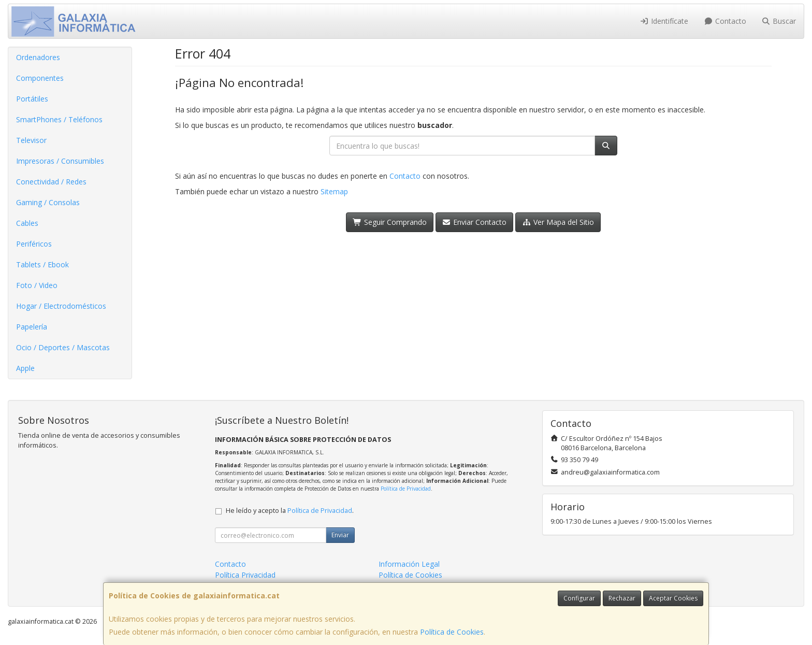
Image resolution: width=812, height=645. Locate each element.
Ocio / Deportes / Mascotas (63, 347)
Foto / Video (37, 285)
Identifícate (664, 21)
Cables (27, 223)
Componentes (40, 78)
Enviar (340, 535)
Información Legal (409, 564)
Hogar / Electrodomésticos (61, 306)
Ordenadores (38, 57)
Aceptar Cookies (673, 598)
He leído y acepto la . (290, 511)
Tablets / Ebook (42, 264)
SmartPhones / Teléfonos (59, 119)
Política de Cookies (452, 632)
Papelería (32, 327)
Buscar (779, 21)
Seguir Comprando (390, 222)
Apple (25, 368)
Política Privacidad (245, 575)
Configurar (579, 598)
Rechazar (622, 598)
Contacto (725, 21)
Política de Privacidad (406, 489)
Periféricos (34, 244)
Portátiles (32, 99)
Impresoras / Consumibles (60, 161)
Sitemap (334, 191)
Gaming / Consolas (48, 202)
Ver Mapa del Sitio (558, 222)
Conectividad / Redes (51, 182)
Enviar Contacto (475, 222)
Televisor (31, 140)
